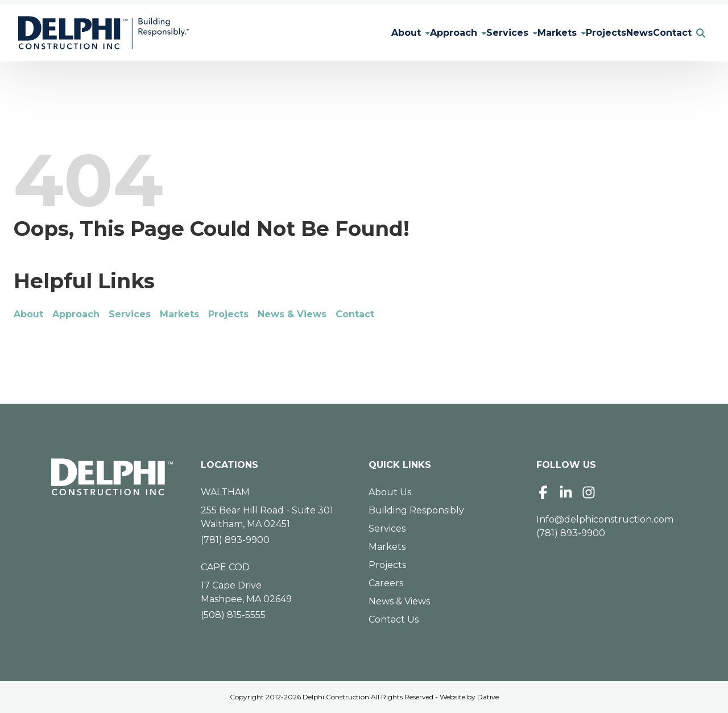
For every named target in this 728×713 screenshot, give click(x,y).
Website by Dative (469, 697)
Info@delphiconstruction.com (605, 519)
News (626, 33)
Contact (668, 33)
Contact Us (394, 619)
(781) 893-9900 (235, 540)
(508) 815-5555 (233, 615)
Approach (408, 33)
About (351, 33)
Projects (583, 33)
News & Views (292, 314)
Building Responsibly (416, 510)
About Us (390, 492)
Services (471, 33)
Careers (386, 583)
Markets (530, 33)
